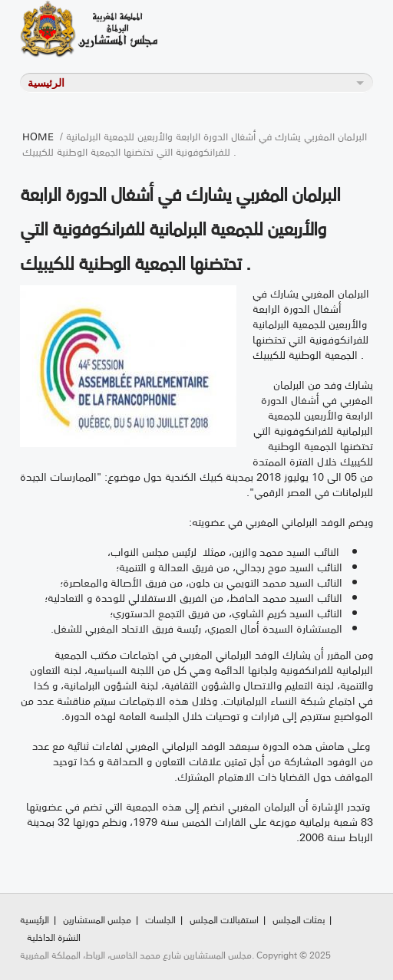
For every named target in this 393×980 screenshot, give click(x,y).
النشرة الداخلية (54, 937)
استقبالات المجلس (224, 919)
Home (38, 136)
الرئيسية (35, 919)
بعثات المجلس (299, 919)
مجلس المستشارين (97, 919)
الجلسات (160, 919)
